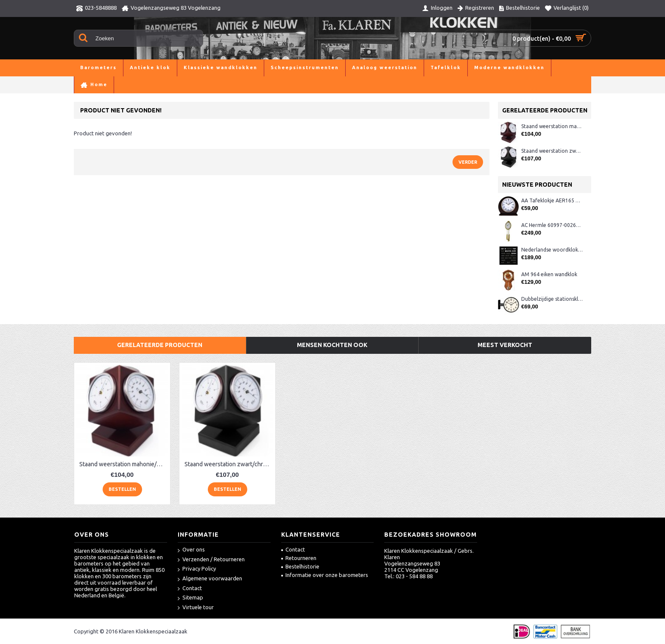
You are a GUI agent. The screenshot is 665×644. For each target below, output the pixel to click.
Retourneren (299, 558)
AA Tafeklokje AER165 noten (552, 200)
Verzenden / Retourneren (211, 560)
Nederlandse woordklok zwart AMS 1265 (552, 250)
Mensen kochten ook (332, 345)
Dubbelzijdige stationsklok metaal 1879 (552, 299)
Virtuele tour (196, 608)
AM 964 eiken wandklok (549, 274)
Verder (468, 162)
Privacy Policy (197, 569)
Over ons (191, 550)
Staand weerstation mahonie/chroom (552, 126)
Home (81, 85)
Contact (190, 589)
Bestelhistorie (300, 566)
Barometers (111, 85)
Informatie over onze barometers (325, 575)
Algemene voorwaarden (210, 579)
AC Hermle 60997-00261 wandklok (552, 225)
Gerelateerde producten (160, 345)
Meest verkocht (505, 345)
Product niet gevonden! (163, 85)
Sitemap (190, 598)
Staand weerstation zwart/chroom (552, 151)
